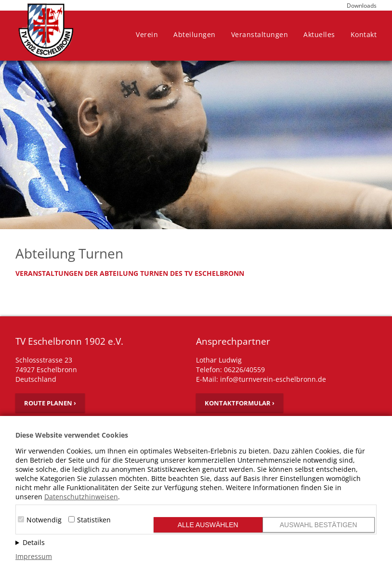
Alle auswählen (208, 525)
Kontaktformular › (240, 403)
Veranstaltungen (260, 34)
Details (34, 542)
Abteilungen (195, 34)
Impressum (34, 556)
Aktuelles (319, 34)
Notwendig (44, 520)
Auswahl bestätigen (319, 525)
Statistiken (94, 520)
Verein (147, 34)
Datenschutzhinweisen (81, 497)
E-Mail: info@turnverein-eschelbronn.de (261, 379)
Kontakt (364, 34)
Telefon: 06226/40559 (230, 370)
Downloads (362, 6)
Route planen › (50, 403)
